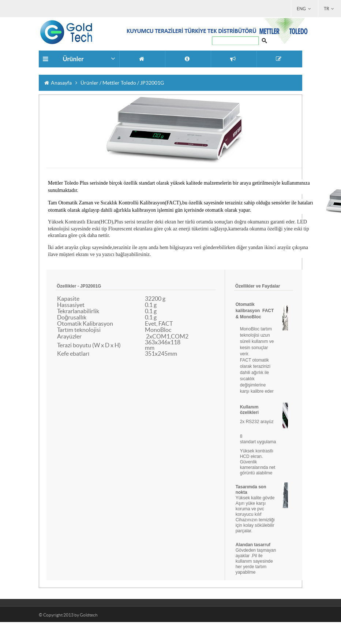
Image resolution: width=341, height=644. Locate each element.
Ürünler (90, 83)
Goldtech (89, 615)
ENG (304, 9)
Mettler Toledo (120, 83)
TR (330, 9)
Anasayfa (58, 83)
